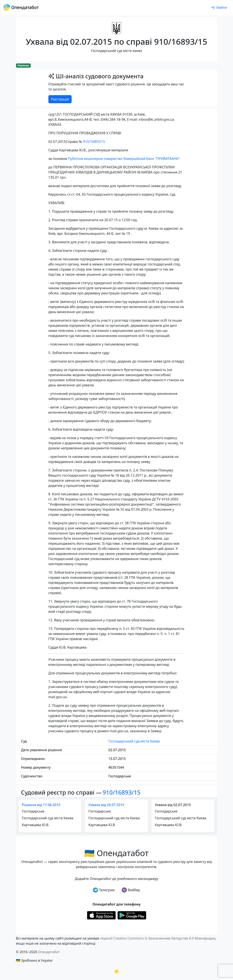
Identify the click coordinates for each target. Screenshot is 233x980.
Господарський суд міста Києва (134, 741)
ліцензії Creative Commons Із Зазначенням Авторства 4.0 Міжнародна (158, 938)
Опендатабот (49, 952)
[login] (219, 8)
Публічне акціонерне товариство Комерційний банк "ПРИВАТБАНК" (124, 159)
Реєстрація (60, 99)
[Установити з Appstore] (101, 915)
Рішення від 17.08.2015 (41, 805)
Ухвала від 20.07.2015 (106, 805)
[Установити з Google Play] (132, 915)
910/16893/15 (94, 142)
